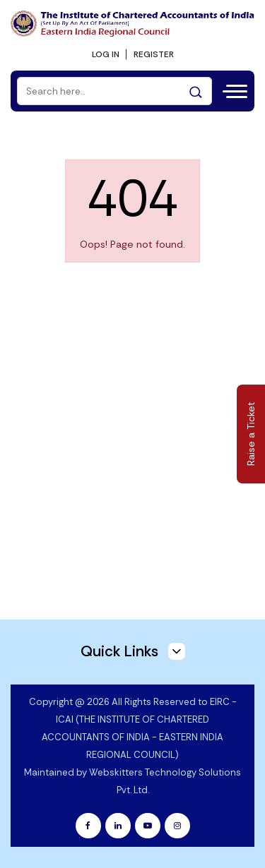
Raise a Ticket (251, 434)
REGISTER (154, 54)
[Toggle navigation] (234, 90)
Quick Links (133, 651)
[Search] (114, 91)
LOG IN (106, 54)
